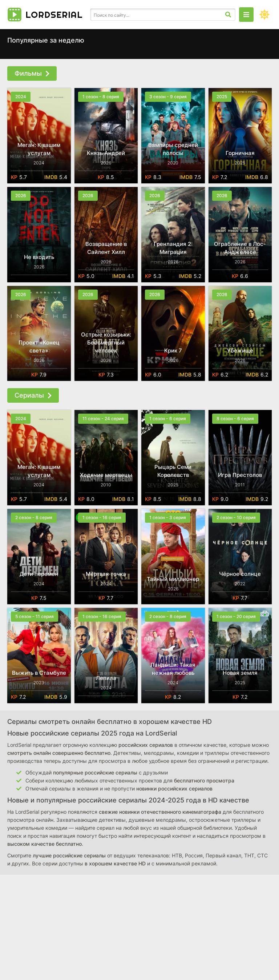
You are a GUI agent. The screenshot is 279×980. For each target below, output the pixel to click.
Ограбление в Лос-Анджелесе (240, 248)
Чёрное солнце (240, 574)
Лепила (106, 678)
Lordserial (54, 15)
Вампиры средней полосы (173, 149)
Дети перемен (39, 574)
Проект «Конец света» (39, 346)
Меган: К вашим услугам (39, 149)
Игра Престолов (240, 475)
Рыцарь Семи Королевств (173, 471)
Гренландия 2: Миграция (173, 248)
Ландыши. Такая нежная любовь (173, 669)
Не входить (39, 257)
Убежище (240, 350)
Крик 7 (173, 350)
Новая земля (240, 673)
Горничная (240, 153)
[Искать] (228, 15)
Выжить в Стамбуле (39, 673)
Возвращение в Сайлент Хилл (106, 248)
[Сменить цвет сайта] (264, 15)
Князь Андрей (106, 153)
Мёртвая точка (106, 574)
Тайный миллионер (173, 579)
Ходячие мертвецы (106, 475)
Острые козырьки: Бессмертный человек (106, 342)
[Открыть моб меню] (246, 15)
